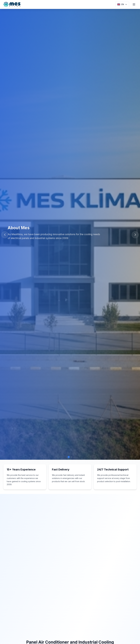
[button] (135, 235)
